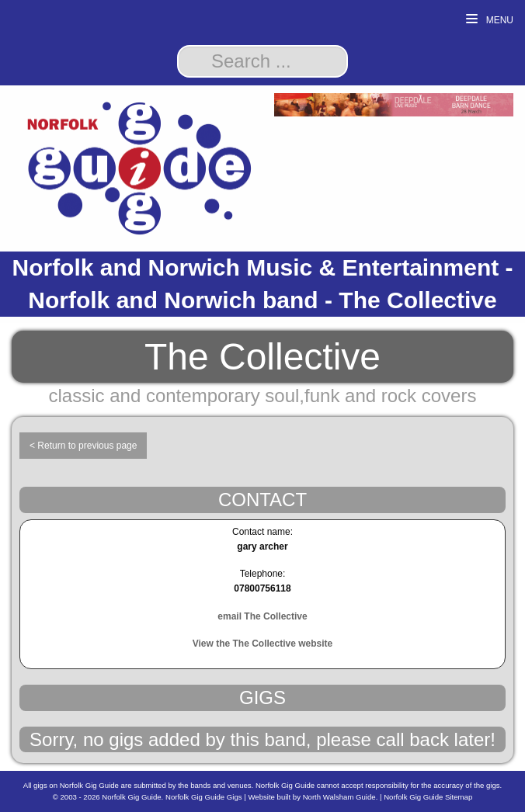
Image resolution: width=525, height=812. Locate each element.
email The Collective (262, 616)
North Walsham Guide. (341, 797)
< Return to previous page (83, 446)
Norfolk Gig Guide (131, 797)
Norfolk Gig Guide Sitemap (428, 797)
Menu (490, 20)
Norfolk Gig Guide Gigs (204, 797)
